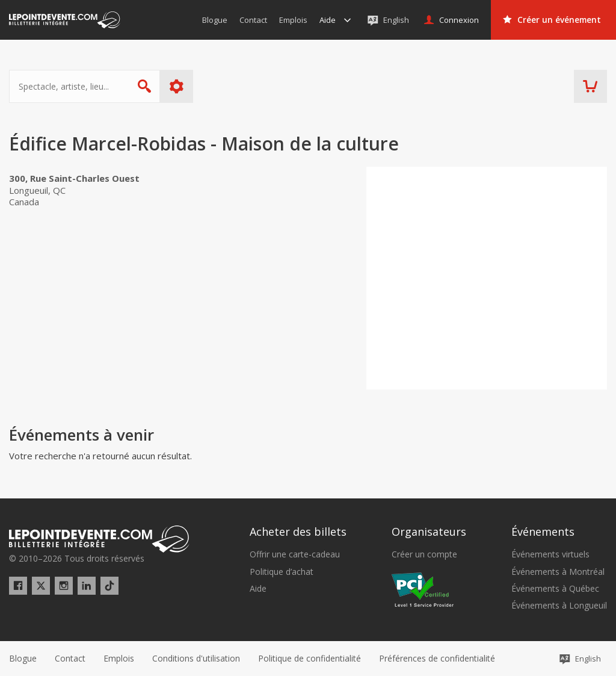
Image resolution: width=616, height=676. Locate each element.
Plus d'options (177, 86)
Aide (258, 589)
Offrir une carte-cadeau (295, 554)
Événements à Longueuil (559, 606)
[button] (437, 659)
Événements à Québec (555, 589)
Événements (543, 532)
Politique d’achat (282, 572)
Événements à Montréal (558, 572)
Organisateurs (429, 532)
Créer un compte (424, 554)
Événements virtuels (550, 554)
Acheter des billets (298, 532)
